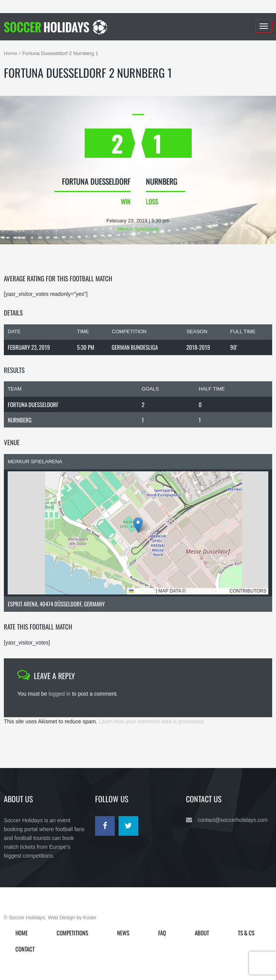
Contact (25, 949)
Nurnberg (20, 420)
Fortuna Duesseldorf (33, 404)
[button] (138, 525)
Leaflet (142, 591)
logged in (59, 694)
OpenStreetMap (208, 591)
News (123, 933)
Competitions (72, 933)
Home (11, 53)
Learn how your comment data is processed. (152, 721)
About (202, 933)
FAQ (162, 933)
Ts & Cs (246, 933)
